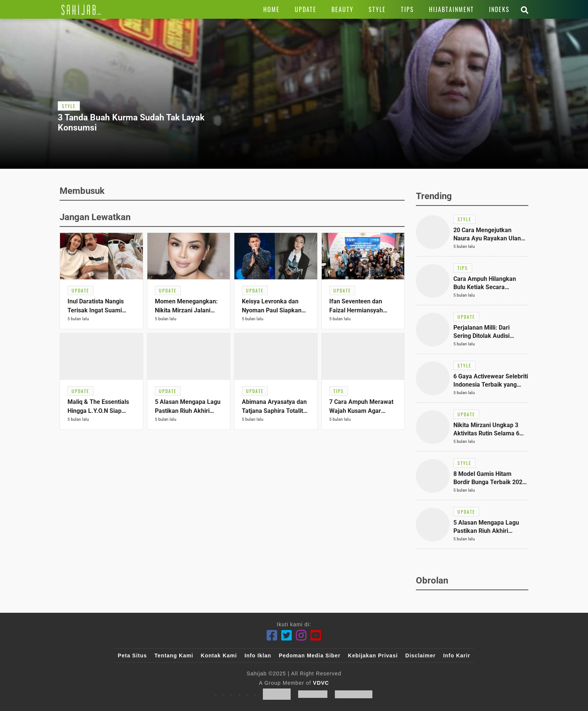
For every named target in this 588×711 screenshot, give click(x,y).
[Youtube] (316, 635)
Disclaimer (421, 655)
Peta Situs (132, 655)
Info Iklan (258, 655)
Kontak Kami (219, 655)
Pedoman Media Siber (309, 655)
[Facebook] (272, 635)
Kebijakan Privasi (373, 655)
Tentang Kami (174, 655)
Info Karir (457, 655)
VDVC (321, 683)
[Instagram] (301, 635)
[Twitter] (287, 635)
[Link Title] (81, 9)
